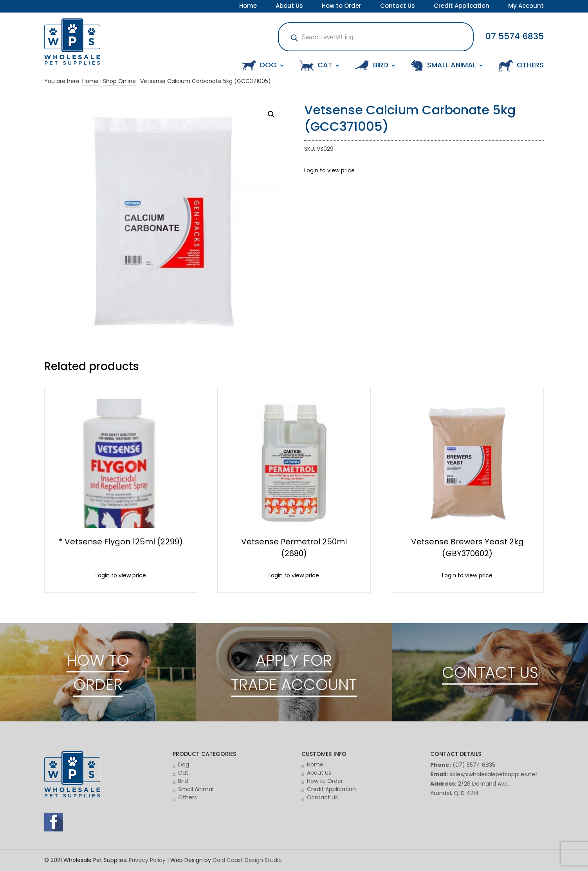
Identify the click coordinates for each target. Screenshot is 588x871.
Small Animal (196, 789)
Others (188, 797)
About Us (289, 7)
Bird (183, 781)
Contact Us (398, 7)
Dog (184, 764)
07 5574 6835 (515, 36)
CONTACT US (490, 672)
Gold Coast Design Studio (247, 860)
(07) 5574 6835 (474, 765)
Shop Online (119, 81)
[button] (271, 114)
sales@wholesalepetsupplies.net (493, 774)
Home (248, 7)
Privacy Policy (147, 860)
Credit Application (462, 7)
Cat (183, 773)
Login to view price (329, 170)
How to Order (342, 7)
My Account (526, 7)
